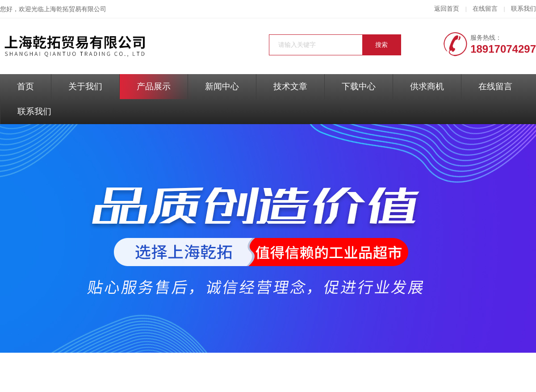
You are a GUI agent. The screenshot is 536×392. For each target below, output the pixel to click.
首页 (25, 86)
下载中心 (359, 86)
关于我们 (85, 86)
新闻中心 (222, 86)
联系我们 (523, 9)
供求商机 (427, 86)
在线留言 (485, 9)
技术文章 (290, 86)
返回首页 (447, 9)
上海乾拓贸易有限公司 (75, 9)
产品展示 (154, 86)
